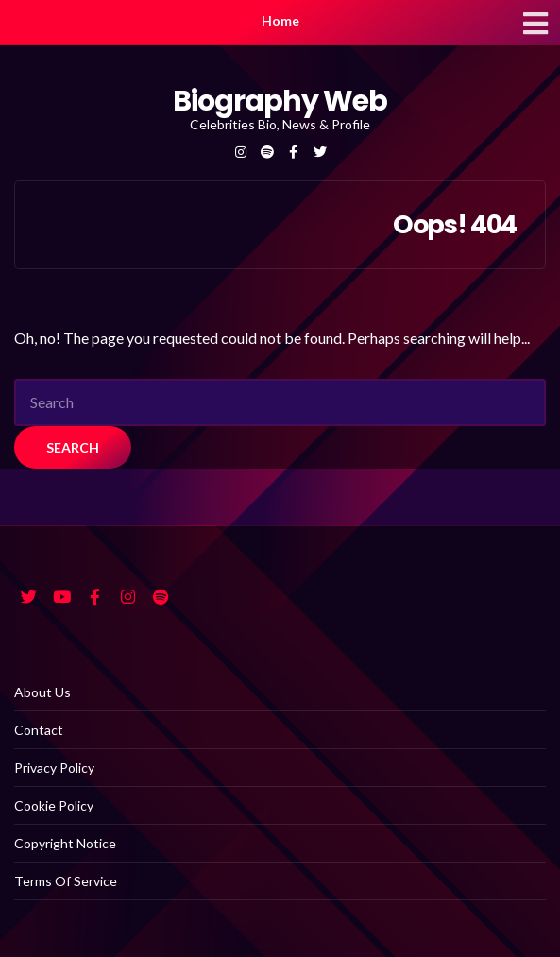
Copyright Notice (65, 843)
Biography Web (280, 101)
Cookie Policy (54, 805)
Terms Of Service (66, 881)
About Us (42, 692)
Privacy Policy (54, 768)
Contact (39, 730)
